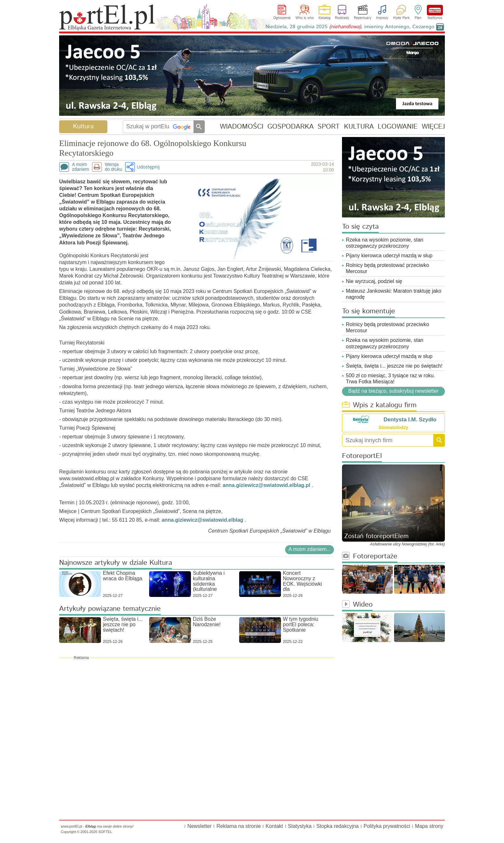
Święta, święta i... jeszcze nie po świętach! (394, 366)
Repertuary (363, 18)
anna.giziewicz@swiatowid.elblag (203, 520)
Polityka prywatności (387, 826)
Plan (418, 18)
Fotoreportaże (370, 557)
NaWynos (435, 10)
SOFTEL (105, 832)
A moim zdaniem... (310, 549)
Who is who (305, 18)
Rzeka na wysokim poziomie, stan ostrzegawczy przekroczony (385, 243)
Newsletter (200, 826)
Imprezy (382, 18)
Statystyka (300, 826)
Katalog (324, 18)
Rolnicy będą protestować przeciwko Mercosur (387, 268)
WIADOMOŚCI (242, 127)
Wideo (357, 605)
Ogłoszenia (282, 18)
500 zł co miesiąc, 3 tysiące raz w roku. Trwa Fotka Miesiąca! (390, 379)
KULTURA (359, 127)
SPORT (329, 127)
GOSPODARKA (291, 127)
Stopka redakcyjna (337, 826)
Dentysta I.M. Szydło (410, 420)
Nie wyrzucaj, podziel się (374, 281)
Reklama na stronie (239, 826)
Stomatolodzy (393, 427)
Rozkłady (342, 18)
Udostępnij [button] (148, 167)
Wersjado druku (113, 167)
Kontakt (274, 826)
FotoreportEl (362, 456)
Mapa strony (429, 826)
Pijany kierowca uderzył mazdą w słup (389, 256)
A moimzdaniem (81, 167)
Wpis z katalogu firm (379, 405)
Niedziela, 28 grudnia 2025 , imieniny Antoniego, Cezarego (350, 27)
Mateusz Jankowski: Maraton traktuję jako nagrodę (394, 294)
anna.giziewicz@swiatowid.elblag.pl (267, 485)
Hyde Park (401, 18)
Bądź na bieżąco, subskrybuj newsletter (393, 391)
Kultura (83, 127)
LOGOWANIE (398, 127)
